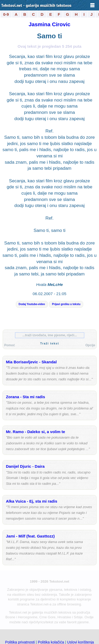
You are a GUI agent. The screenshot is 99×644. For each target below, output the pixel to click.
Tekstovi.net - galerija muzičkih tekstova (36, 6)
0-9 (6, 14)
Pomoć (9, 345)
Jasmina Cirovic (50, 24)
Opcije (90, 345)
